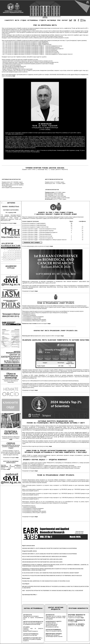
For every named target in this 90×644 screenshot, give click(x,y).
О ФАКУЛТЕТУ (9, 20)
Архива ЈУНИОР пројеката (30, 631)
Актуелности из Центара (30, 635)
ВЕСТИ (17, 20)
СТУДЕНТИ (42, 20)
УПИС (59, 20)
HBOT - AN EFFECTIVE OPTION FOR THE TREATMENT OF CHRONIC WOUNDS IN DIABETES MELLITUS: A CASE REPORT (53, 591)
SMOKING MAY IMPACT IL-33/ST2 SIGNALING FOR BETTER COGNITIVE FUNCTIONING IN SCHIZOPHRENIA (49, 548)
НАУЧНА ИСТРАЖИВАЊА (33, 608)
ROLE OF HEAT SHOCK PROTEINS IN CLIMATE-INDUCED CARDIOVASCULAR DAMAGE (44, 556)
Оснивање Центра (51, 623)
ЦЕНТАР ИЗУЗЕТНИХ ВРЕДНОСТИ (56, 608)
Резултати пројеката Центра (54, 631)
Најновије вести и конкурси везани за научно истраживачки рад (33, 618)
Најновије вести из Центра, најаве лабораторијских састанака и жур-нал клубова (56, 618)
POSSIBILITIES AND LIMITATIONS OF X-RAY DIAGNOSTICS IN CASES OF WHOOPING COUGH (46, 581)
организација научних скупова (54, 636)
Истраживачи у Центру (52, 627)
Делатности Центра (51, 626)
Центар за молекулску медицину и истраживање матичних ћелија (33, 624)
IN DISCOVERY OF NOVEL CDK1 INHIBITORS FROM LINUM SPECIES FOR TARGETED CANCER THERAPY (51, 573)
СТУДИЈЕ (23, 20)
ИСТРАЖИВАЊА (33, 20)
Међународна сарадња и (53, 635)
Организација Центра (52, 624)
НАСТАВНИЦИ (51, 20)
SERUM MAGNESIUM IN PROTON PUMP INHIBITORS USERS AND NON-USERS (42, 559)
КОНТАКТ (65, 20)
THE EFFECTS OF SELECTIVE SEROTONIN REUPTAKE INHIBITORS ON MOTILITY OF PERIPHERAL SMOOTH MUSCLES (52, 576)
